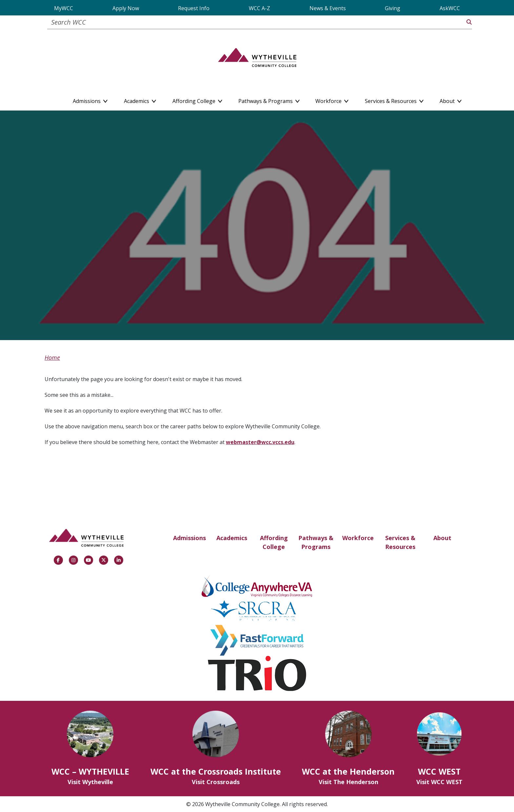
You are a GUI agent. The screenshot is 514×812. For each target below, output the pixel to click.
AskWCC (450, 8)
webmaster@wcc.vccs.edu (260, 442)
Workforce (358, 538)
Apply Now (126, 8)
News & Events (328, 8)
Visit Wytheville (90, 782)
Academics (232, 538)
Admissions (189, 538)
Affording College (274, 542)
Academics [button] (140, 100)
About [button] (451, 100)
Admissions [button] (90, 100)
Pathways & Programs (316, 542)
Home (52, 357)
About (442, 538)
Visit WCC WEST (439, 782)
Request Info (194, 8)
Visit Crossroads (216, 782)
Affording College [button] (197, 100)
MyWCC (64, 8)
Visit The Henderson (348, 782)
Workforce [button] (332, 100)
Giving (393, 8)
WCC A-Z (259, 8)
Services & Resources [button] (394, 100)
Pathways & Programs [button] (269, 100)
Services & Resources (400, 542)
